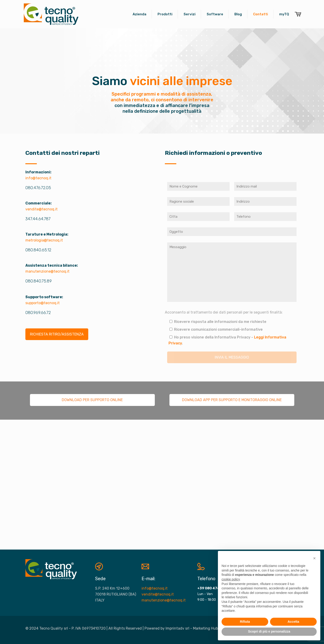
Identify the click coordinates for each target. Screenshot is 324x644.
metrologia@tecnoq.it (44, 240)
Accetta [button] (293, 622)
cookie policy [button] (231, 579)
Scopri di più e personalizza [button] (269, 631)
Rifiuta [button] (245, 622)
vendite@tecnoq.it (42, 209)
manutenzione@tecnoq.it (47, 271)
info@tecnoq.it (38, 178)
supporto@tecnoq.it (43, 303)
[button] (314, 558)
